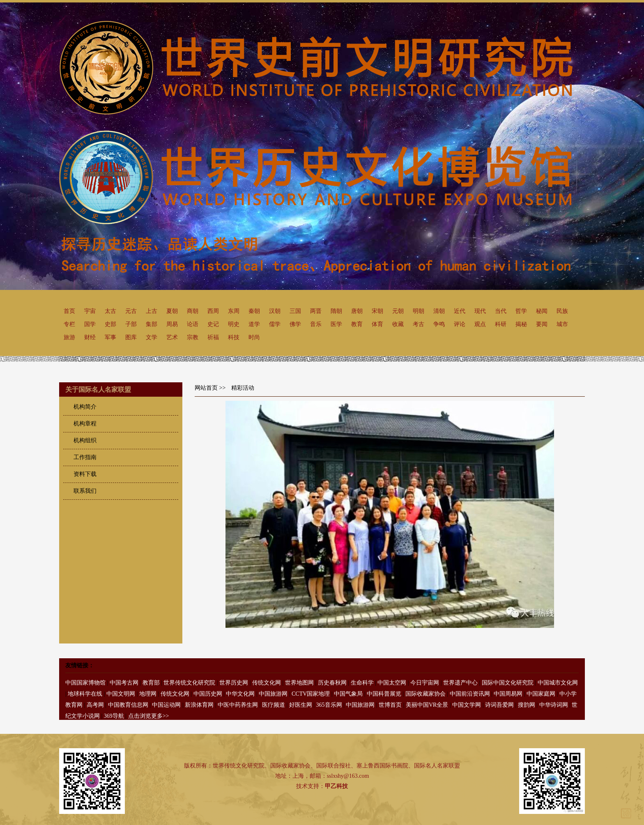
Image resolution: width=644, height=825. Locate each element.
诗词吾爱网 (499, 705)
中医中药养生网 (238, 705)
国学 (90, 324)
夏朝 (172, 311)
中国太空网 (392, 683)
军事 (110, 337)
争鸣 (439, 324)
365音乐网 (329, 705)
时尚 (254, 337)
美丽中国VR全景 (427, 705)
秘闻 (542, 311)
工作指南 (85, 457)
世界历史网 (234, 683)
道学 (254, 324)
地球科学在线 (85, 694)
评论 (460, 324)
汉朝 (275, 311)
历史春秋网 (332, 683)
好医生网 (301, 705)
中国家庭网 (541, 694)
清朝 (439, 311)
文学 (152, 337)
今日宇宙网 (425, 683)
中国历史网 (208, 694)
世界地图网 (299, 683)
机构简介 (85, 407)
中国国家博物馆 (85, 683)
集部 (152, 324)
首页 (69, 311)
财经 (90, 337)
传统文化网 (267, 683)
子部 (131, 324)
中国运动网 (166, 705)
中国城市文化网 (558, 683)
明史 (234, 324)
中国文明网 (121, 694)
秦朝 (254, 311)
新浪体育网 (199, 705)
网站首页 (206, 388)
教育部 (151, 683)
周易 (172, 324)
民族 (562, 311)
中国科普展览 (384, 694)
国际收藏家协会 (425, 694)
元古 (131, 311)
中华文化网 (240, 694)
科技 (234, 337)
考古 (419, 324)
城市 (562, 324)
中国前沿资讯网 (470, 694)
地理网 (148, 694)
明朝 (419, 311)
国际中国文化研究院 (508, 683)
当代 (501, 311)
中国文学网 (467, 705)
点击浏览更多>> (149, 716)
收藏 (398, 324)
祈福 (213, 337)
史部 (110, 324)
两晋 (316, 311)
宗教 (193, 337)
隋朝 (336, 311)
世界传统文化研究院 (189, 683)
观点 (480, 324)
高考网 (95, 705)
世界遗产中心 (460, 683)
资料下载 (85, 474)
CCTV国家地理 (311, 694)
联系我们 (85, 491)
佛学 (295, 324)
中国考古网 (124, 683)
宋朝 (377, 311)
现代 (480, 311)
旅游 (69, 337)
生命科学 (362, 683)
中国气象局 (348, 694)
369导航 (114, 716)
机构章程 (85, 424)
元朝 (398, 311)
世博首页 (390, 705)
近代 (460, 311)
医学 (336, 324)
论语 (193, 324)
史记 (213, 324)
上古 (152, 311)
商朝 (193, 311)
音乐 (316, 324)
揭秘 (521, 324)
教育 (357, 324)
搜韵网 (527, 705)
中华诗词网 (554, 705)
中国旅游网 (273, 694)
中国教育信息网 (128, 705)
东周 (234, 311)
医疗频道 (274, 705)
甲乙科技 (336, 786)
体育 (377, 324)
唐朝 (357, 311)
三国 (295, 311)
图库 (131, 337)
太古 (110, 311)
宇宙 (90, 311)
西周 (213, 311)
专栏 (69, 324)
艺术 (172, 337)
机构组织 (85, 440)
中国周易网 (508, 694)
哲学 (521, 311)
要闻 (542, 324)
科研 (501, 324)
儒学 (275, 324)
